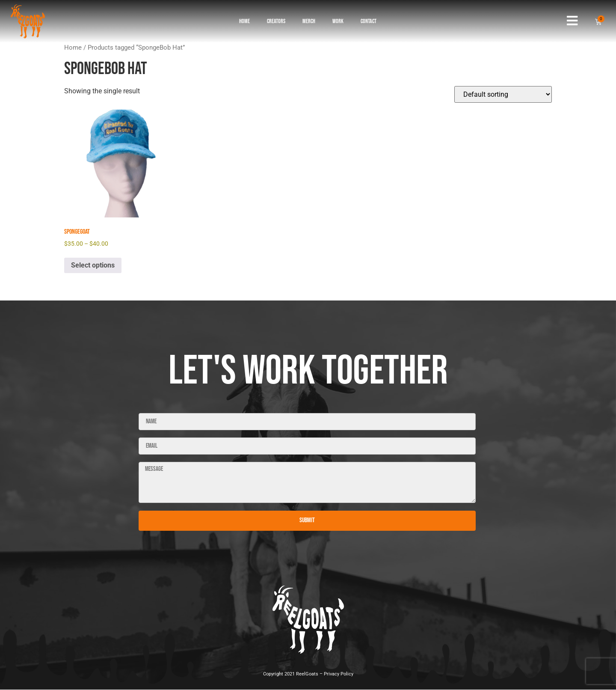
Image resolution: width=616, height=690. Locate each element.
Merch (309, 21)
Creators (276, 21)
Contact (369, 21)
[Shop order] (503, 94)
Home (244, 21)
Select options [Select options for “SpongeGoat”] (93, 265)
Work (338, 21)
